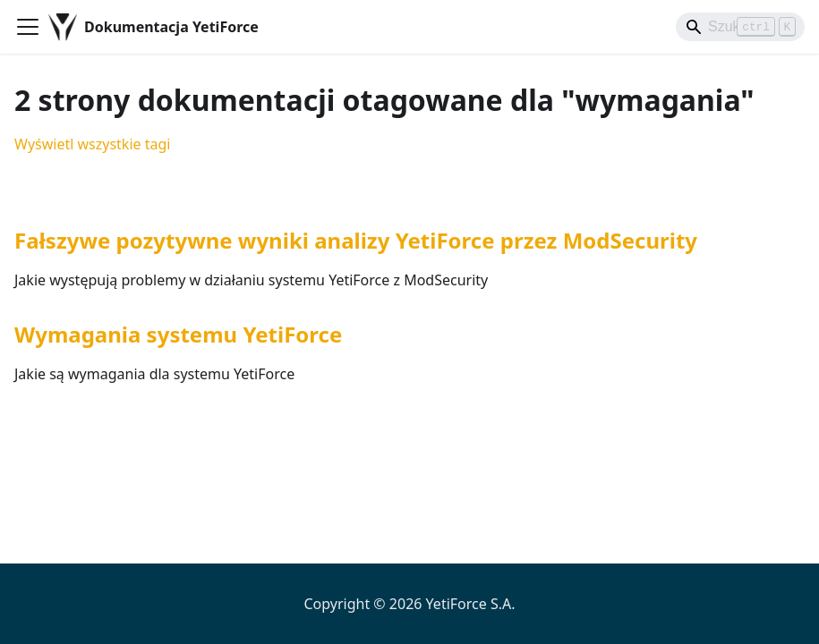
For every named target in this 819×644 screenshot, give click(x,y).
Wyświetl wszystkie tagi (92, 144)
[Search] (740, 27)
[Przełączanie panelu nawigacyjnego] (28, 27)
